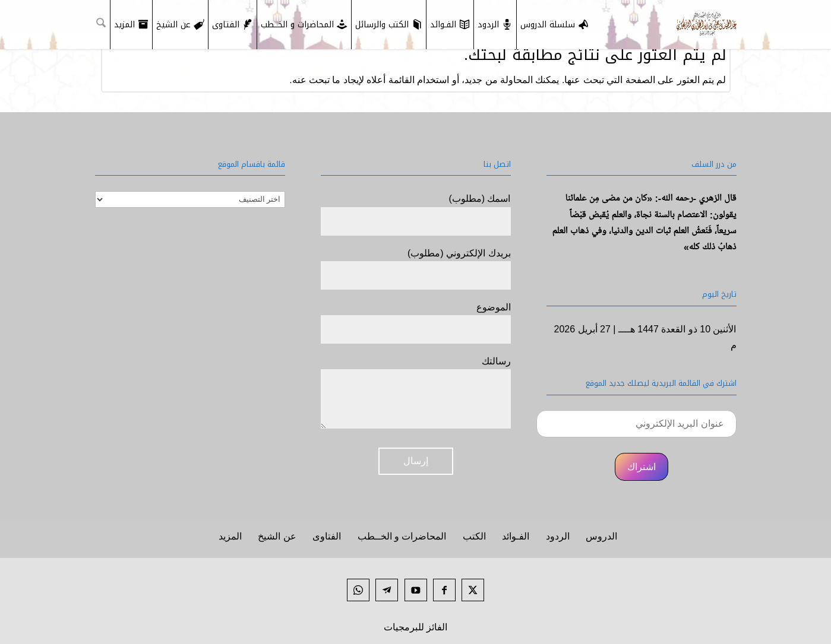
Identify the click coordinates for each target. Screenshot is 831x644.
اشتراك (642, 467)
